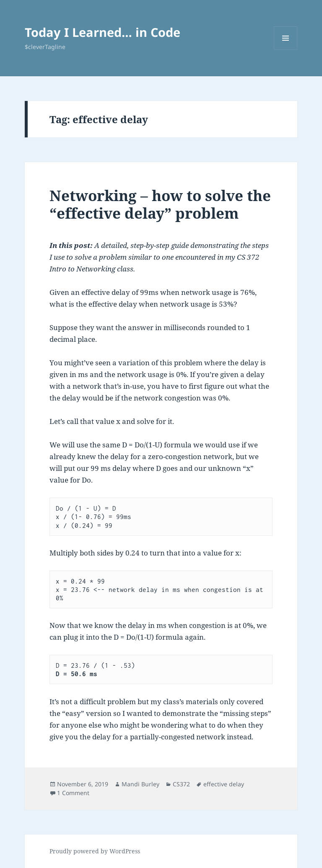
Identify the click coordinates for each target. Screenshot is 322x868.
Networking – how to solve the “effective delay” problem (160, 204)
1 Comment (73, 793)
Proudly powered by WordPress (95, 851)
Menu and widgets (286, 50)
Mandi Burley (140, 784)
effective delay (224, 784)
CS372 (181, 784)
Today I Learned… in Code (103, 32)
